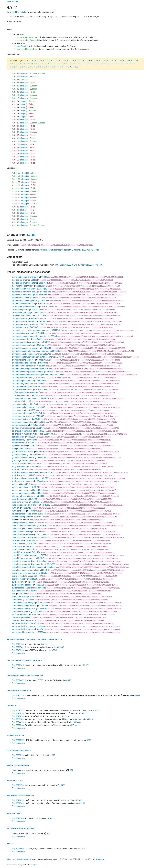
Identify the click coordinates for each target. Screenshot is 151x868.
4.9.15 (69, 64)
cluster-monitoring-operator (24, 363)
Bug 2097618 (18, 716)
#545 (69, 680)
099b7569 (34, 446)
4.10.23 (16, 201)
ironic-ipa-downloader (19, 750)
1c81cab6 (46, 307)
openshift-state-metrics (22, 558)
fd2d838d (42, 407)
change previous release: (47, 859)
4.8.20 (39, 61)
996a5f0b (25, 620)
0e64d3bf (25, 484)
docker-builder (18, 437)
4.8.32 (111, 61)
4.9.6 (15, 104)
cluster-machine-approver (23, 360)
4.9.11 (53, 64)
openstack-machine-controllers (25, 570)
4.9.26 (125, 64)
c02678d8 (47, 292)
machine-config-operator (21, 796)
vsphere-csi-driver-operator (24, 626)
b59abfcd (40, 345)
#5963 (54, 650)
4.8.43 (15, 129)
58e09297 (34, 499)
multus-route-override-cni (23, 535)
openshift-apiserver (20, 552)
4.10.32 (16, 182)
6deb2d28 (41, 286)
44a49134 (45, 398)
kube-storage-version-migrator (25, 505)
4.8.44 (15, 126)
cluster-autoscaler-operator (24, 321)
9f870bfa (34, 597)
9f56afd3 (43, 626)
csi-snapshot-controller (22, 431)
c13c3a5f (35, 425)
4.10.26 (16, 192)
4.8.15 (15, 160)
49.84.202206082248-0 (65, 265)
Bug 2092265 (18, 665)
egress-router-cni (19, 446)
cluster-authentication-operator (25, 676)
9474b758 (33, 475)
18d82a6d (46, 277)
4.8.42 (15, 132)
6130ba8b (26, 461)
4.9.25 (15, 92)
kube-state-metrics (20, 502)
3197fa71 (30, 600)
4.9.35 (61, 67)
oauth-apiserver (19, 543)
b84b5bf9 (36, 392)
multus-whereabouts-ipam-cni (25, 537)
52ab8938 (41, 422)
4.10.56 (16, 176)
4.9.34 (53, 67)
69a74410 (43, 321)
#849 (138, 695)
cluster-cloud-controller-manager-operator (30, 330)
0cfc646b (47, 354)
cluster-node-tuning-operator (24, 369)
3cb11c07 (27, 401)
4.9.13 (61, 64)
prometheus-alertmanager (23, 603)
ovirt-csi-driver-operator (22, 585)
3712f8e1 (56, 330)
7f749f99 (36, 387)
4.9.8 (68, 67)
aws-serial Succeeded (26, 49)
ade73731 (37, 298)
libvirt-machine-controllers (23, 514)
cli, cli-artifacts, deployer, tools (24, 660)
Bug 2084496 (18, 722)
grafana (15, 461)
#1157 (86, 665)
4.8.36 (135, 61)
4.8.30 (95, 61)
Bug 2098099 (18, 800)
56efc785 (51, 564)
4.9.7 (15, 101)
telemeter (16, 617)
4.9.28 (13, 67)
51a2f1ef (30, 443)
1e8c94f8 (27, 508)
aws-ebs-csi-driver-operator (24, 283)
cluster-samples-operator (23, 381)
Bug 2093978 (18, 785)
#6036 (61, 647)
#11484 (77, 722)
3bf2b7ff (42, 304)
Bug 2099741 (18, 647)
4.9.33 (45, 67)
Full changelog (18, 653)
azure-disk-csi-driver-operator (25, 301)
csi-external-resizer (20, 419)
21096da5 (34, 466)
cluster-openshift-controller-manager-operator (32, 375)
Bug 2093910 (18, 713)
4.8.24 (63, 61)
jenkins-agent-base (20, 487)
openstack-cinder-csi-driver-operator (28, 564)
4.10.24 (16, 198)
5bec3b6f (24, 469)
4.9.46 (15, 213)
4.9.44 (15, 219)
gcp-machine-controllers (22, 452)
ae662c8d (33, 440)
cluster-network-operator (23, 366)
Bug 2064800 (18, 848)
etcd (14, 449)
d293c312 (51, 372)
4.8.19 (31, 61)
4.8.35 (127, 61)
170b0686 (44, 606)
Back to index (13, 1)
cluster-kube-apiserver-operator (26, 348)
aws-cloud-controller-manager (25, 277)
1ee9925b (30, 549)
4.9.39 (15, 77)
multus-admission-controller (24, 526)
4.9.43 (15, 222)
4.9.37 (15, 83)
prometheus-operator (21, 611)
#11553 (96, 710)
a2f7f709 (46, 342)
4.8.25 (15, 145)
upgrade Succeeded (26, 37)
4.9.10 (45, 64)
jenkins (15, 484)
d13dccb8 (40, 481)
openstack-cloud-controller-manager (28, 567)
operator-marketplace (21, 576)
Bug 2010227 (18, 740)
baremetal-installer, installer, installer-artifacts (34, 639)
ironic (14, 469)
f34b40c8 (28, 463)
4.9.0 (15, 117)
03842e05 (28, 617)
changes (24, 73)
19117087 (42, 535)
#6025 (44, 644)
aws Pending (22, 46)
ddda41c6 (46, 537)
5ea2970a (40, 585)
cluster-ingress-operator (22, 345)
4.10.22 (16, 204)
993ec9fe (42, 360)
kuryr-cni (16, 508)
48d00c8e (44, 363)
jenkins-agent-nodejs (21, 493)
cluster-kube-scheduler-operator (26, 354)
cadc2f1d (44, 369)
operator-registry (19, 579)
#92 (53, 755)
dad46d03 (36, 419)
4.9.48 (15, 207)
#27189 (81, 848)
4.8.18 (15, 151)
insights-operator (19, 466)
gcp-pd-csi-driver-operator (23, 458)
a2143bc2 (46, 505)
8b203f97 (33, 543)
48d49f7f (34, 455)
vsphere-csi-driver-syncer (23, 629)
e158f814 (33, 591)
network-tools (18, 540)
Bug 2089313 (18, 755)
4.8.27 (79, 61)
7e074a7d (35, 327)
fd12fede (38, 532)
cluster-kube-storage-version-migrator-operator (32, 357)
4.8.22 (47, 61)
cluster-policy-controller (22, 378)
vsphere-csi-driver (20, 623)
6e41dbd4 (36, 502)
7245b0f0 (60, 357)
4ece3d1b (35, 623)
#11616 (90, 719)
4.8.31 (103, 61)
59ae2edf (42, 514)
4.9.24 (117, 64)
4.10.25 (16, 195)
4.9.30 (15, 89)
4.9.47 (15, 210)
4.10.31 (16, 185)
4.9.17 (77, 64)
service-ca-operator (20, 614)
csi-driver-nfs (18, 410)
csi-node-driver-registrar (22, 428)
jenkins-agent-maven (21, 490)
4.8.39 (21, 64)
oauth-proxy (17, 546)
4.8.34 (119, 61)
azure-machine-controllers (23, 304)
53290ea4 (42, 632)
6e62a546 (36, 310)
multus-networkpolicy (21, 532)
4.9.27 (133, 64)
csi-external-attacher (21, 413)
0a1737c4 (37, 413)
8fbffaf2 (39, 378)
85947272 (38, 576)
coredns (15, 401)
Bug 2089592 (18, 710)
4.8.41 (37, 64)
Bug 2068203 (18, 719)
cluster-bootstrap (19, 327)
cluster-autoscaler (20, 318)
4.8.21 (15, 148)
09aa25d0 (41, 366)
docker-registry (18, 440)
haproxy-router (15, 735)
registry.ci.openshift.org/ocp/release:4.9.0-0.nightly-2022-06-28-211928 (68, 250)
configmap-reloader (20, 392)
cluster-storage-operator (22, 384)
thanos (15, 620)
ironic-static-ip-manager (22, 481)
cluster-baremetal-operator (24, 324)
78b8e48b (55, 351)
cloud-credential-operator (23, 315)
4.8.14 (15, 163)
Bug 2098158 (18, 644)
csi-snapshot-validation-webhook (26, 434)
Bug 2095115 (18, 695)
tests (10, 844)
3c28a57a (44, 526)
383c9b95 (38, 517)
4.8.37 (15, 135)
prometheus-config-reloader (24, 606)
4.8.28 (87, 61)
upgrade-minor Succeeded (28, 40)
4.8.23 (55, 61)
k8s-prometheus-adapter (23, 496)
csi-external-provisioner (22, 416)
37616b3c (43, 324)
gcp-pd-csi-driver (19, 455)
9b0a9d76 (42, 381)
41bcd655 (41, 384)
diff (101, 265)
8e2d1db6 (49, 472)
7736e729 (40, 416)
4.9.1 (15, 114)
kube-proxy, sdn (15, 780)
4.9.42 (15, 225)
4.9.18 (85, 64)
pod (14, 594)
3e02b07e (40, 428)
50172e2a (41, 315)
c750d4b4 (54, 336)
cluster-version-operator (22, 389)
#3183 (82, 803)
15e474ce (45, 301)
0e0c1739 (31, 410)
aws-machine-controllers (23, 286)
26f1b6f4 (35, 280)
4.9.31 (29, 67)
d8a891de (42, 458)
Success (33, 73)
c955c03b (41, 452)
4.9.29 (21, 67)
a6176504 (40, 333)
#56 (48, 833)
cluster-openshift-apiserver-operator (28, 372)
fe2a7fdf (31, 582)
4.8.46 (15, 120)
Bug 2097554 (18, 725)
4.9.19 (15, 95)
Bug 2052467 (18, 680)
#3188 (79, 800)
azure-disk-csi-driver (21, 298)
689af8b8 (40, 558)
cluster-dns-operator (21, 339)
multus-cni (16, 529)
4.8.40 (29, 64)
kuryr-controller (19, 511)
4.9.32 (37, 67)
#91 (71, 770)
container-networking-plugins (25, 398)
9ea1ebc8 (30, 546)
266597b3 (33, 523)
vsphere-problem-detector (23, 632)
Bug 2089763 (18, 803)
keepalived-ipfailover (18, 765)
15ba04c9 (40, 389)
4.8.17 (15, 154)
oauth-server (17, 549)
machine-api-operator (21, 517)
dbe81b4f (34, 395)
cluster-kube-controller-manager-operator (30, 351)
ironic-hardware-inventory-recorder (27, 472)
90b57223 (46, 478)
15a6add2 (41, 588)
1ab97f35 (43, 609)
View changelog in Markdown (20, 859)
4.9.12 (15, 98)
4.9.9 (75, 67)
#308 (50, 818)
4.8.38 (13, 64)
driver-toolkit (17, 443)
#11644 (82, 713)
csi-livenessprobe (20, 425)
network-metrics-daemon (21, 829)
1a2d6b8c (35, 318)
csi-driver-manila (19, 404)
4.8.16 (15, 157)
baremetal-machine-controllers (25, 307)
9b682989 (23, 449)
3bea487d (43, 283)
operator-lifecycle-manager (24, 573)
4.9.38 (15, 80)
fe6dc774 (36, 552)
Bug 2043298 (18, 650)
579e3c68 (42, 603)
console (11, 706)
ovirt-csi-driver (18, 582)
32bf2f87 (46, 570)
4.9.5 (15, 108)
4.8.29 (15, 141)
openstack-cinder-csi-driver (24, 561)
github (35, 865)
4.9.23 (109, 64)
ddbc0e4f (34, 404)
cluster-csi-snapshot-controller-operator (29, 336)
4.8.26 (71, 61)
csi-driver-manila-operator (23, 407)
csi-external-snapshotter (22, 422)
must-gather (14, 814)
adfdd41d (41, 496)
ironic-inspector (19, 475)
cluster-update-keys (20, 387)
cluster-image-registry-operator (25, 342)
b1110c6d (43, 573)
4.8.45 (15, 123)
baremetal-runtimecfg (21, 313)
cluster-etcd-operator (19, 691)
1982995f (47, 348)
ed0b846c (31, 540)
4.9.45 (15, 216)
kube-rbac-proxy (19, 499)
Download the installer (17, 12)
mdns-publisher (19, 523)
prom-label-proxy (19, 597)
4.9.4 (15, 111)
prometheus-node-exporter (24, 609)
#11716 (65, 716)
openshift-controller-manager (25, 555)
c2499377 (29, 529)
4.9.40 (15, 74)
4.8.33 (15, 138)
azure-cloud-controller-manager (26, 292)
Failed (32, 77)
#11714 (73, 725)
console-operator (19, 395)
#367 (89, 740)
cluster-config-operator (22, 333)
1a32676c (32, 437)
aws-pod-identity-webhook (23, 289)
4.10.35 (16, 179)
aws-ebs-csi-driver (20, 280)
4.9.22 (101, 64)
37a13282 (43, 289)
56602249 (39, 313)
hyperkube (16, 463)
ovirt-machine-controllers (23, 588)
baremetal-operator (20, 310)
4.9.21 (93, 64)
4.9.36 (15, 86)
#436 (63, 785)
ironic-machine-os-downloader (25, 478)
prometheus (17, 600)
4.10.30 (16, 188)
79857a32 (45, 555)
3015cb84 (59, 375)
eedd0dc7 (37, 339)
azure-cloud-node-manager (24, 295)
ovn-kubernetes (19, 591)
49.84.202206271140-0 (88, 265)
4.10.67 (16, 173)
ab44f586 (36, 614)
